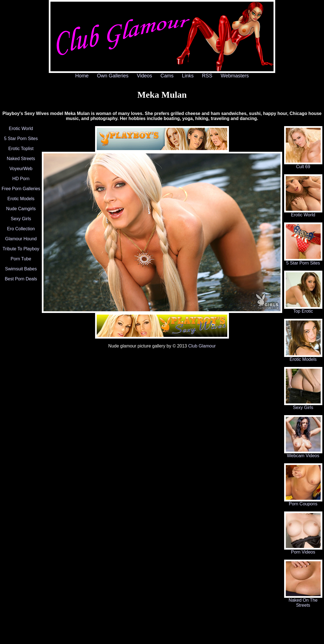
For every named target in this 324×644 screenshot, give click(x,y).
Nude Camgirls (21, 209)
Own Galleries (113, 76)
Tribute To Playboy (21, 249)
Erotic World (21, 128)
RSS (207, 76)
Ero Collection (21, 229)
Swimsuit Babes (21, 269)
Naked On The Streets (303, 601)
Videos (145, 76)
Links (188, 76)
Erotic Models (21, 199)
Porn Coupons (303, 502)
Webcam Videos (303, 454)
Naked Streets (21, 159)
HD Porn (21, 179)
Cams (167, 76)
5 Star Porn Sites (21, 139)
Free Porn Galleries (21, 189)
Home (82, 76)
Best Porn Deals (21, 279)
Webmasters (235, 76)
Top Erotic (303, 309)
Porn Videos (303, 550)
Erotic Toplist (21, 149)
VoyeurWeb (21, 169)
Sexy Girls (21, 219)
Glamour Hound (21, 239)
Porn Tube (21, 259)
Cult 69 (303, 165)
